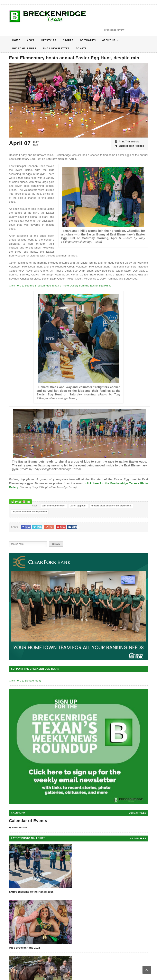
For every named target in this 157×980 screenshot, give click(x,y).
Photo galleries (25, 48)
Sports (69, 40)
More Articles (137, 813)
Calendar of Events (28, 821)
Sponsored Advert (114, 30)
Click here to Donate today (25, 681)
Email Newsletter (57, 48)
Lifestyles (50, 40)
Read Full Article (18, 828)
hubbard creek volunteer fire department (111, 506)
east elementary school (54, 506)
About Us (113, 41)
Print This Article (127, 142)
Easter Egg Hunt (78, 506)
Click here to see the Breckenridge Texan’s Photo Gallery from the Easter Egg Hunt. (60, 286)
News (31, 40)
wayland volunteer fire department (30, 512)
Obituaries (90, 40)
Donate (83, 48)
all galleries (138, 838)
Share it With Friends (129, 146)
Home (16, 40)
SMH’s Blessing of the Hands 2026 (31, 892)
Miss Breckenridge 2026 (25, 948)
